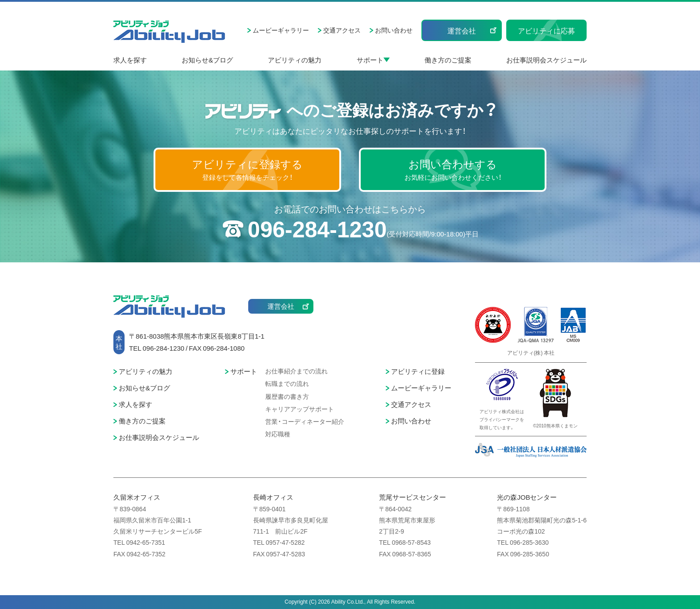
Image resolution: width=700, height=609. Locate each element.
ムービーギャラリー (281, 30)
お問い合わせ (394, 30)
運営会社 (462, 30)
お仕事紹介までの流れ (296, 371)
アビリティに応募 (546, 30)
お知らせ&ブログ (207, 60)
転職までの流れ (287, 383)
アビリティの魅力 (295, 60)
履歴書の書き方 (287, 396)
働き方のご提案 (448, 60)
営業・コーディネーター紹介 (305, 421)
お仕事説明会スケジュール (546, 60)
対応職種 (278, 434)
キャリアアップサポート (300, 409)
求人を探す (130, 60)
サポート (370, 60)
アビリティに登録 (418, 371)
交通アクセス (342, 30)
